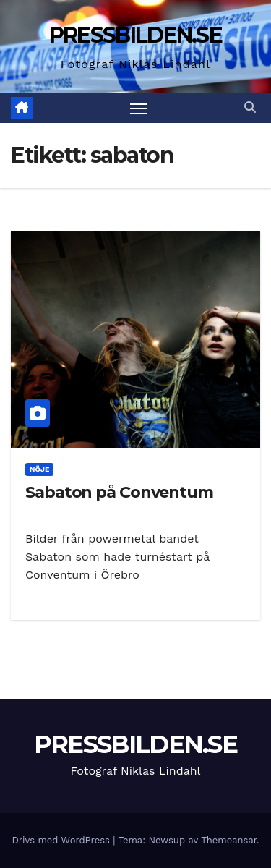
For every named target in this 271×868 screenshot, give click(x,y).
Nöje (39, 469)
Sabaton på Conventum (119, 492)
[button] (250, 107)
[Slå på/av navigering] (139, 109)
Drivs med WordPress (62, 840)
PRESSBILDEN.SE (135, 35)
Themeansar (229, 840)
